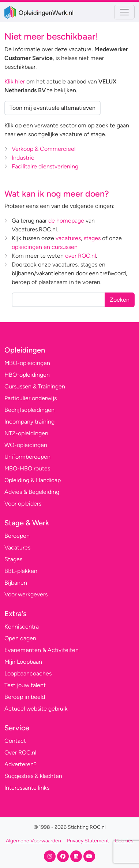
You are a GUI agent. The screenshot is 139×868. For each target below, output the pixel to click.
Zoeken (120, 300)
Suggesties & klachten (33, 776)
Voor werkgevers (26, 594)
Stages (13, 559)
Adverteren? (20, 764)
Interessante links (27, 788)
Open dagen (20, 638)
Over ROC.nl (20, 752)
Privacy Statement (88, 841)
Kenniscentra (22, 627)
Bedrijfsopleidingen (29, 410)
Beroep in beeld (25, 697)
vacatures (68, 238)
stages (92, 238)
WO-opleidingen (26, 445)
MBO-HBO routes (27, 468)
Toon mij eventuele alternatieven (52, 108)
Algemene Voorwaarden (33, 841)
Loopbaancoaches (28, 673)
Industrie (23, 158)
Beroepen (17, 536)
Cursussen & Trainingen (35, 386)
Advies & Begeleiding (32, 492)
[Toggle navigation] (124, 12)
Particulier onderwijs (31, 398)
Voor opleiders (23, 504)
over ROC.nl (80, 256)
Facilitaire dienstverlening (45, 166)
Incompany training (29, 422)
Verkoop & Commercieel (44, 149)
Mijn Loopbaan (23, 662)
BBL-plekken (21, 571)
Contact (15, 741)
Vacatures (17, 547)
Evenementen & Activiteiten (42, 650)
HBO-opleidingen (27, 375)
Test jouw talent (25, 685)
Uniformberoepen (27, 457)
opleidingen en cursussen (45, 247)
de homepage (66, 221)
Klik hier (15, 81)
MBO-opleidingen (27, 363)
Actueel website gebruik (36, 709)
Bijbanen (16, 583)
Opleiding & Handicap (33, 480)
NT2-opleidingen (26, 433)
